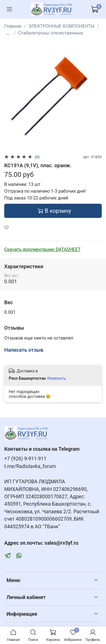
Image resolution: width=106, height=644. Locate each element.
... (8, 33)
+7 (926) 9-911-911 (25, 459)
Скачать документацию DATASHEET (42, 249)
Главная (13, 26)
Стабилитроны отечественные (50, 33)
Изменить (57, 378)
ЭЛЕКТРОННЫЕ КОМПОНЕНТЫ (61, 26)
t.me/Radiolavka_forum (30, 466)
